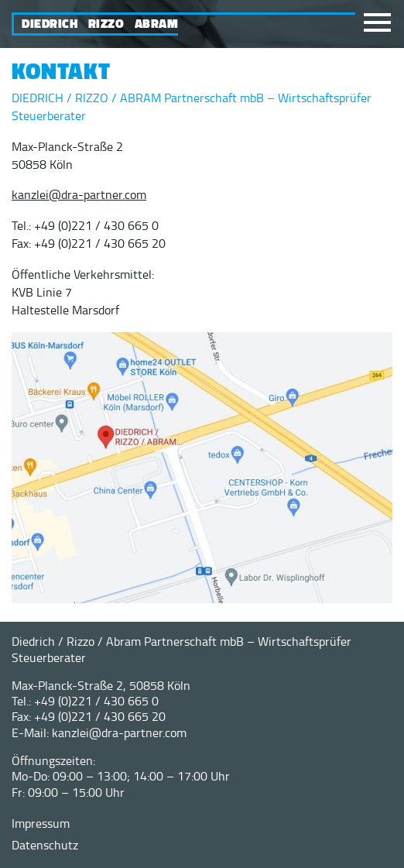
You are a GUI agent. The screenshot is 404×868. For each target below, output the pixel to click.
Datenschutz (45, 845)
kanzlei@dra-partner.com (79, 194)
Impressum (41, 823)
